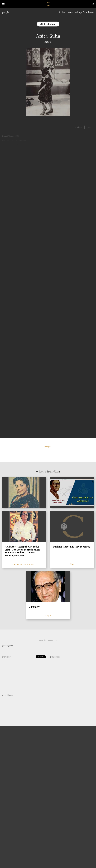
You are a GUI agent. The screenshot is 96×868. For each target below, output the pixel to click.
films (72, 564)
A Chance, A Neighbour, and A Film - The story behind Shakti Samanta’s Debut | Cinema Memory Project (22, 551)
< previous (77, 127)
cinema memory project (24, 564)
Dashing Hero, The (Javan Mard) (71, 547)
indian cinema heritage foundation (77, 12)
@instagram (7, 646)
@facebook (55, 657)
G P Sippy (34, 607)
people (6, 12)
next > (90, 127)
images (48, 447)
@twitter (6, 657)
